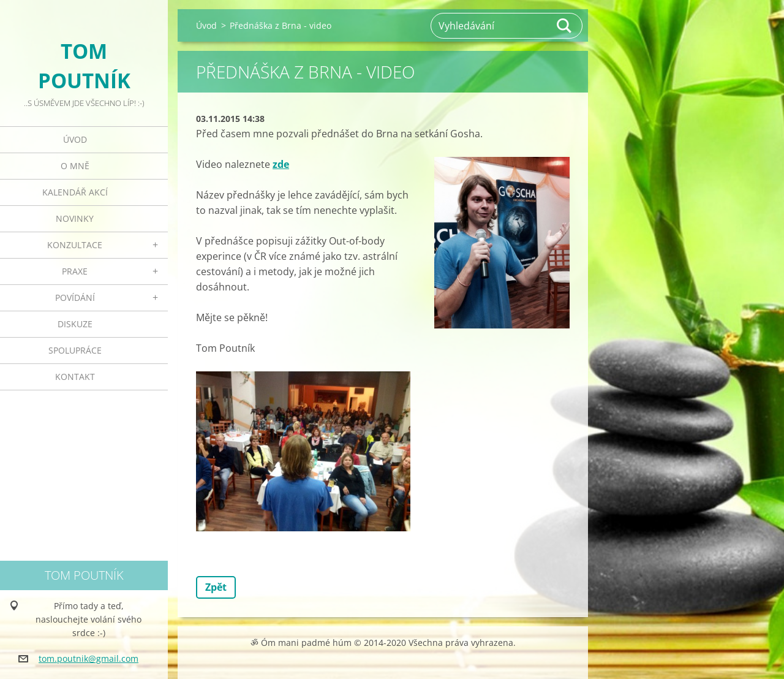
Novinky (75, 218)
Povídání (75, 298)
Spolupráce (75, 350)
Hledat (565, 26)
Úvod (75, 139)
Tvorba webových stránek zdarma (374, 663)
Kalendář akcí (75, 192)
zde (281, 164)
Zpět (216, 587)
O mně (75, 166)
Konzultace (75, 245)
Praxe (75, 271)
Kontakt (75, 377)
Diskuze (75, 324)
